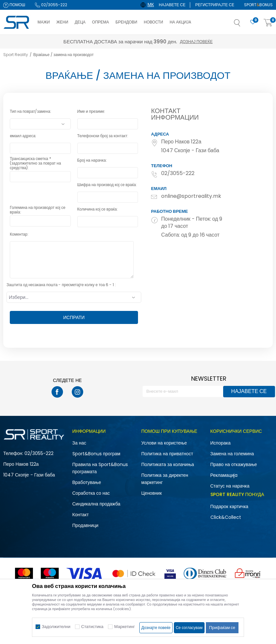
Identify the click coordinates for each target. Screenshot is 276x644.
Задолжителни (56, 627)
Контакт (81, 515)
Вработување (87, 482)
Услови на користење (164, 443)
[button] (244, 25)
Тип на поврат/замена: (31, 112)
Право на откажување (234, 464)
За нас (79, 443)
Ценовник (152, 493)
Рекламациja (224, 475)
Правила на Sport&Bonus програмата (100, 468)
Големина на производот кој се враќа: (38, 210)
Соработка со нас (91, 493)
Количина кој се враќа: (98, 209)
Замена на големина (232, 454)
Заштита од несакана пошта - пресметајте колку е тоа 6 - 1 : (61, 285)
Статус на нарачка (230, 486)
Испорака (221, 443)
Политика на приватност (167, 454)
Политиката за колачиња (168, 464)
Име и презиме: (91, 112)
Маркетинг (124, 627)
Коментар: (19, 234)
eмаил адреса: (23, 136)
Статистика (92, 627)
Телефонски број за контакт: (103, 136)
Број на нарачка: (92, 161)
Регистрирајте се (215, 5)
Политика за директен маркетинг (165, 479)
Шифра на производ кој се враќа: (107, 185)
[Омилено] (253, 22)
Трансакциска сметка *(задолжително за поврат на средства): (35, 161)
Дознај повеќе (196, 42)
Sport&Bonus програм (96, 454)
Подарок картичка (230, 506)
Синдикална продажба (96, 504)
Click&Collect (226, 517)
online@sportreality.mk (191, 196)
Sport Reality (16, 55)
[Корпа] (268, 23)
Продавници (85, 525)
